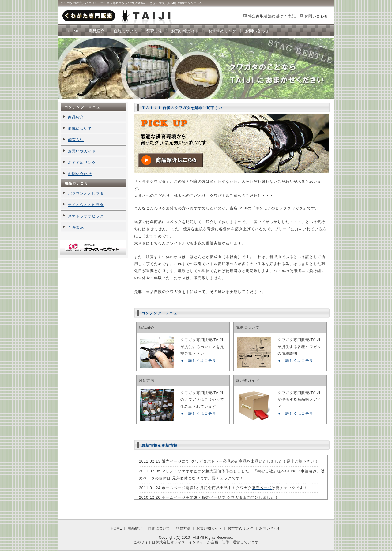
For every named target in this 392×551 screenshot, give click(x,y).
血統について (126, 31)
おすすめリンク (222, 31)
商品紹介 (96, 31)
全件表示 (76, 227)
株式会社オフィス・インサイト (181, 542)
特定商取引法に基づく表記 (272, 16)
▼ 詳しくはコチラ (198, 361)
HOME (74, 31)
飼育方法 (154, 31)
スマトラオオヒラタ (86, 216)
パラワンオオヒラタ (86, 193)
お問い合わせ (316, 16)
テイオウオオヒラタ (86, 205)
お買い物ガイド (185, 31)
